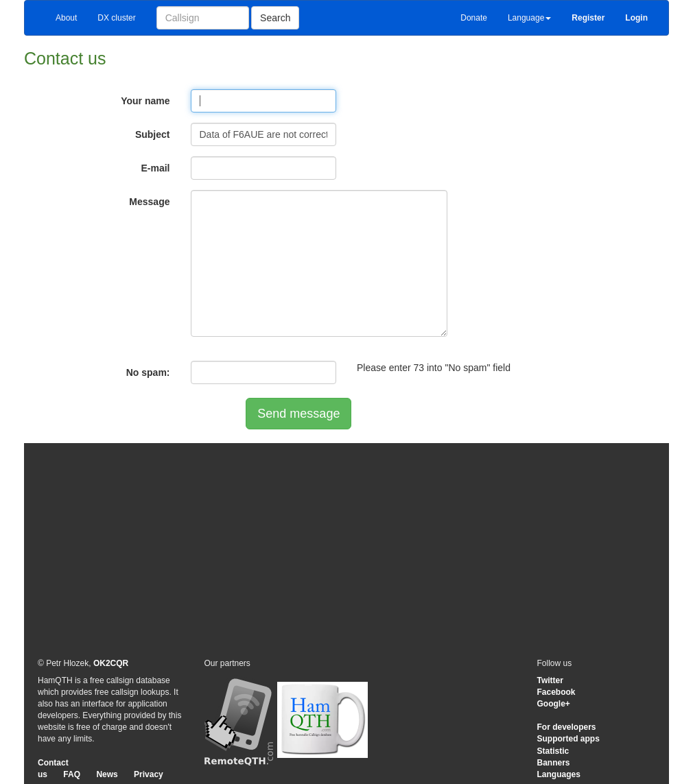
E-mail (155, 168)
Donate (474, 18)
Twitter (550, 680)
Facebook (556, 692)
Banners (554, 763)
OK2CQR (111, 663)
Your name (145, 101)
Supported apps (568, 739)
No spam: (148, 372)
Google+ (554, 704)
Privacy (149, 774)
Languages (559, 774)
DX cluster (116, 18)
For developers (567, 727)
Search (275, 18)
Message (149, 202)
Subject (153, 134)
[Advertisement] (346, 549)
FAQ (72, 774)
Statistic (553, 751)
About (66, 18)
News (107, 774)
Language (529, 18)
